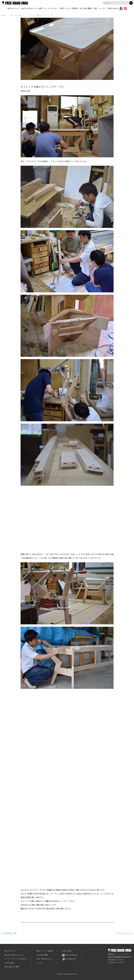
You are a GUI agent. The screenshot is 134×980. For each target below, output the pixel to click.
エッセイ (102, 8)
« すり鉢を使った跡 (9, 933)
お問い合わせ (113, 8)
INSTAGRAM (70, 955)
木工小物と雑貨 (85, 8)
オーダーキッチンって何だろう (16, 959)
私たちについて (14, 8)
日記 (95, 8)
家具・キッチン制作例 (69, 8)
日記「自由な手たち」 (45, 959)
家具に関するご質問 (12, 967)
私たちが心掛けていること (14, 955)
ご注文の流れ (9, 963)
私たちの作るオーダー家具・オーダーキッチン (40, 8)
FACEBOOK (69, 959)
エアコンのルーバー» (125, 933)
